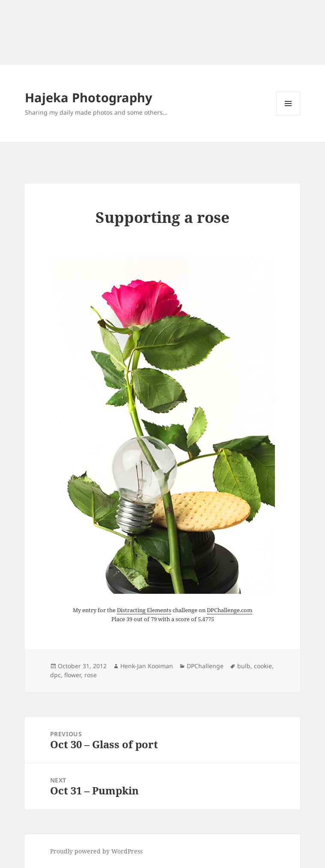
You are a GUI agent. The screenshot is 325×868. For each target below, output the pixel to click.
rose (91, 675)
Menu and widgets (288, 115)
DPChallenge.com (230, 610)
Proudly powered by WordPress (96, 851)
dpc (55, 675)
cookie (263, 666)
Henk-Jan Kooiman (147, 666)
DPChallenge (205, 666)
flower (73, 675)
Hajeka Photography (89, 97)
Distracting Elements (144, 610)
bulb (244, 666)
